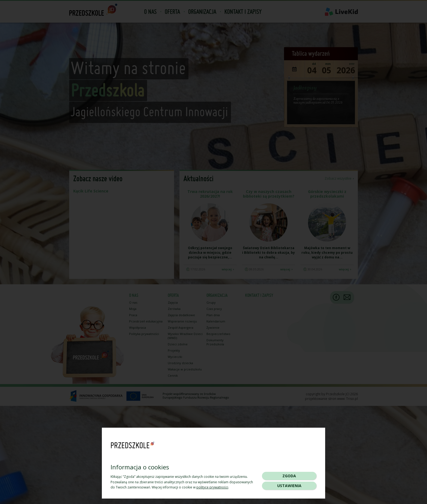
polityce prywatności (212, 487)
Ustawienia (289, 486)
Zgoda (289, 476)
